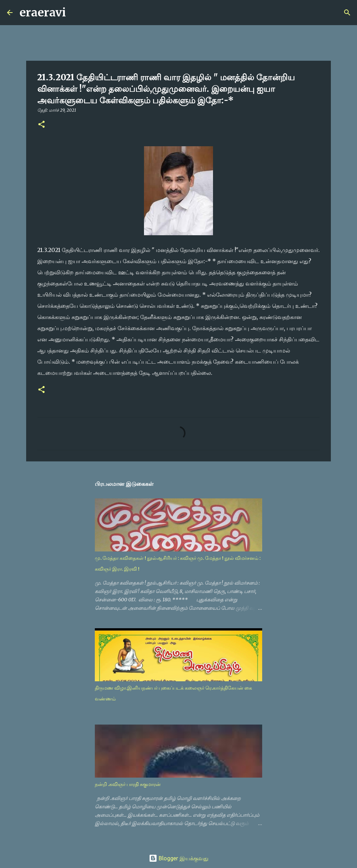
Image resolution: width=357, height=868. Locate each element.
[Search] (76, 13)
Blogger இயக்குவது (179, 858)
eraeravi (43, 13)
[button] (41, 125)
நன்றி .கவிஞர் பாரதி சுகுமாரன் (128, 784)
